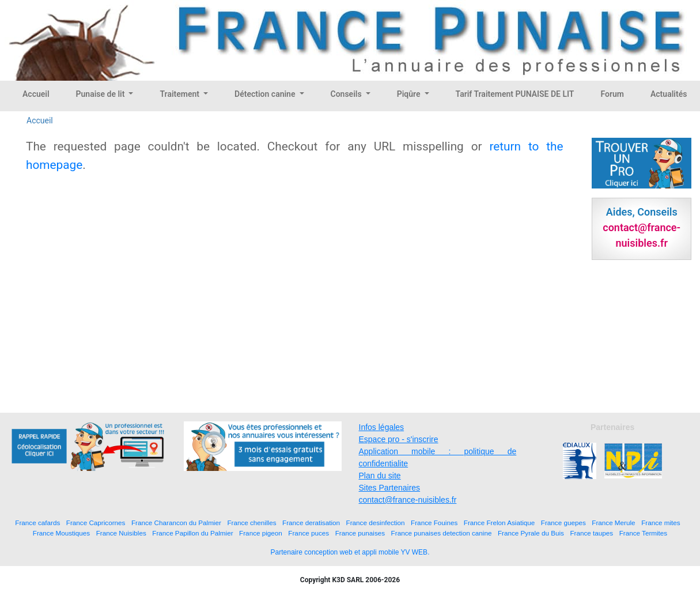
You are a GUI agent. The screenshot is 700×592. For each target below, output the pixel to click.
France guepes (563, 523)
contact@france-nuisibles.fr (408, 500)
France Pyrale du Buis (531, 533)
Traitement (180, 94)
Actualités (669, 94)
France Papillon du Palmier (192, 533)
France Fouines (434, 523)
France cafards (37, 523)
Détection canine (266, 94)
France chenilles (251, 523)
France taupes (591, 533)
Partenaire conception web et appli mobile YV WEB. (350, 552)
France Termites (644, 533)
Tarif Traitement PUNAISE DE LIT (515, 94)
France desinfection (376, 523)
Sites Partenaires (390, 488)
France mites (661, 523)
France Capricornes (96, 523)
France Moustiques (61, 533)
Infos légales (382, 427)
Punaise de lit (101, 94)
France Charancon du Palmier (176, 523)
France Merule (613, 523)
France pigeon (261, 533)
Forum (612, 94)
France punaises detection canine (442, 533)
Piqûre (410, 94)
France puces (309, 533)
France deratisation (311, 523)
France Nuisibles (121, 533)
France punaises (360, 533)
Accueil (36, 94)
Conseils (347, 94)
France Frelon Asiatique (499, 523)
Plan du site (380, 476)
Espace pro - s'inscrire (399, 439)
